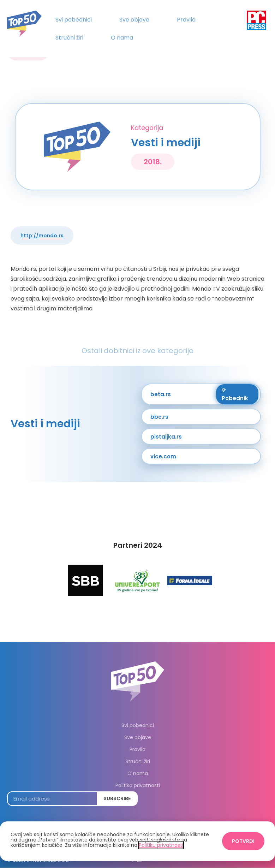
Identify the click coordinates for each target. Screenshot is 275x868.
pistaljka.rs (166, 437)
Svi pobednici (74, 20)
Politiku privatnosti (161, 845)
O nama (122, 38)
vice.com (163, 456)
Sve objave (134, 20)
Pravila (186, 20)
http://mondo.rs (42, 236)
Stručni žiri (69, 38)
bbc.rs (159, 417)
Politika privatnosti (138, 785)
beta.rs (161, 394)
